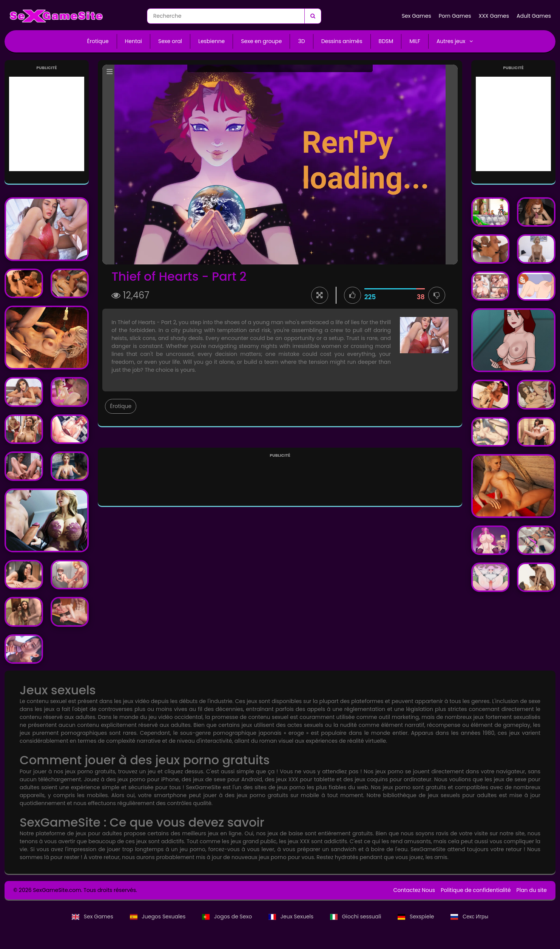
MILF (415, 41)
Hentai (133, 41)
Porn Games (455, 16)
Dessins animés (342, 41)
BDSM (386, 41)
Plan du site (532, 890)
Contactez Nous (414, 890)
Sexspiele (417, 917)
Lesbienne (211, 41)
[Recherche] (313, 16)
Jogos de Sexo (228, 917)
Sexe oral (170, 41)
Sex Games (417, 16)
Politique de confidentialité (476, 890)
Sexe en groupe (261, 41)
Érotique (98, 41)
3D (301, 41)
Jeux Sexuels (292, 917)
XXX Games (494, 16)
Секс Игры (469, 917)
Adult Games (534, 16)
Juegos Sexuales (158, 917)
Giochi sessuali (356, 917)
